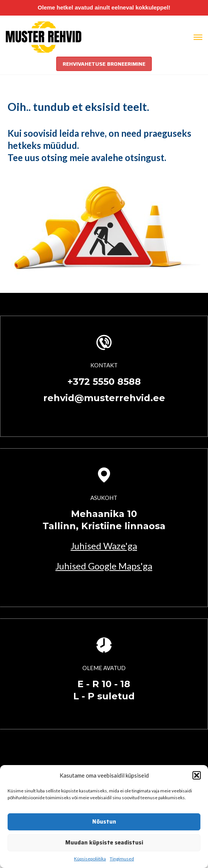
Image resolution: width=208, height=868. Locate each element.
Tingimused (122, 859)
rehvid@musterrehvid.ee (104, 398)
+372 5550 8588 (104, 382)
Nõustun (104, 822)
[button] (197, 775)
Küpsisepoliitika (90, 859)
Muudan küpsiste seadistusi (104, 843)
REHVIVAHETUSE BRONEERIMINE (104, 64)
